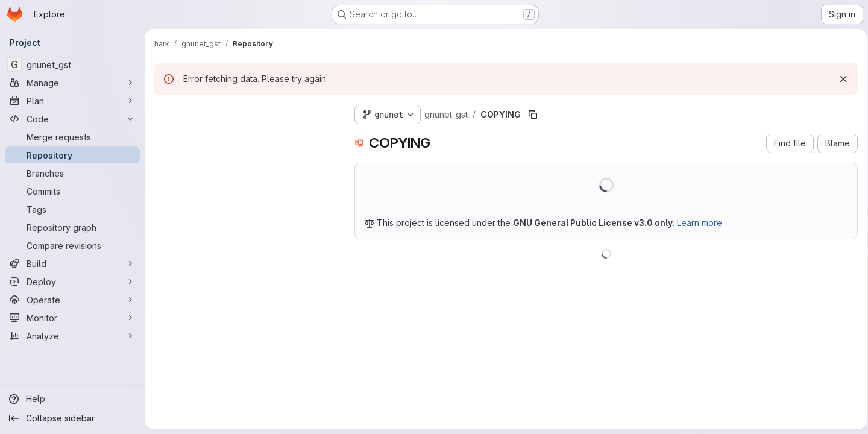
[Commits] (72, 191)
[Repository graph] (72, 227)
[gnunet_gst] (72, 64)
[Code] (72, 119)
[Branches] (72, 173)
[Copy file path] (533, 115)
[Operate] (72, 300)
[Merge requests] (72, 137)
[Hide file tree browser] (164, 112)
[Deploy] (72, 281)
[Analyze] (72, 336)
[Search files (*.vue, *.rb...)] (245, 136)
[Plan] (72, 101)
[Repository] (72, 155)
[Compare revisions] (72, 245)
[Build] (72, 263)
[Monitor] (72, 318)
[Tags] (72, 209)
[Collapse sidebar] (72, 418)
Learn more (700, 223)
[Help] (72, 399)
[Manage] (72, 83)
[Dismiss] (839, 79)
